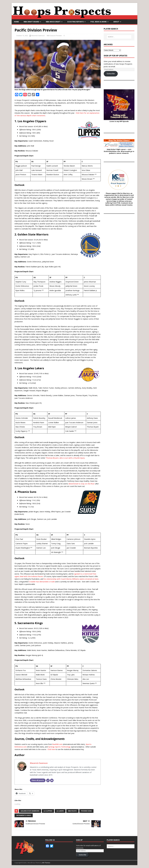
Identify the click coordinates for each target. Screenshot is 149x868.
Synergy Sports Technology (59, 747)
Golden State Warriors (30, 811)
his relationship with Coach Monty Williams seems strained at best (71, 579)
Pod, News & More (99, 22)
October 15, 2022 (22, 36)
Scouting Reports (75, 22)
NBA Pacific (72, 811)
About (116, 22)
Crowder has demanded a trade (42, 582)
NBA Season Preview (54, 36)
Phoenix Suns (86, 811)
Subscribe (111, 74)
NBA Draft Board (31, 22)
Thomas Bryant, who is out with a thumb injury (65, 458)
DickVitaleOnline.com (112, 151)
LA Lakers (60, 811)
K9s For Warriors (124, 193)
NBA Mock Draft (53, 22)
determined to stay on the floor (82, 484)
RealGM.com (57, 744)
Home (16, 22)
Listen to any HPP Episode (119, 121)
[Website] (48, 780)
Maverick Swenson (38, 36)
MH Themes (46, 863)
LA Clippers (48, 811)
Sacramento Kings (24, 815)
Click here (51, 749)
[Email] (52, 780)
